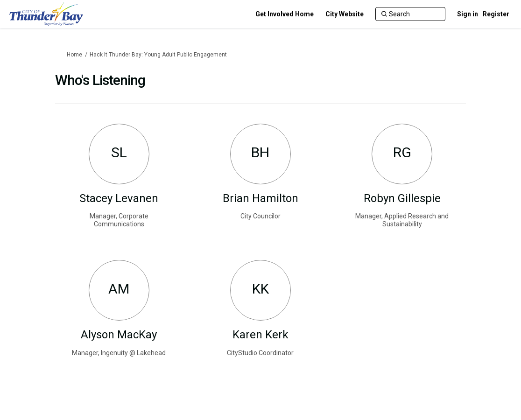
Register (496, 14)
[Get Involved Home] (285, 14)
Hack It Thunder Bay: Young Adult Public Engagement (158, 55)
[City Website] (345, 14)
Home (74, 55)
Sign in (468, 14)
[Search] (410, 14)
